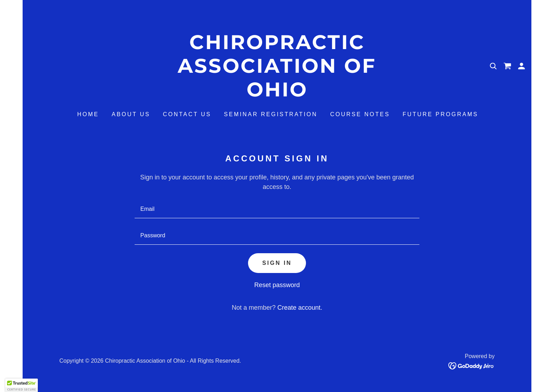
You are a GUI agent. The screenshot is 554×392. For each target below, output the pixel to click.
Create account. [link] (300, 308)
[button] (521, 66)
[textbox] (277, 209)
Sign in (277, 263)
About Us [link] (131, 114)
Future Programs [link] (441, 114)
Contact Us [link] (187, 114)
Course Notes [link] (360, 114)
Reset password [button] (277, 285)
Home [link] (88, 114)
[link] (277, 94)
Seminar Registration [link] (271, 114)
